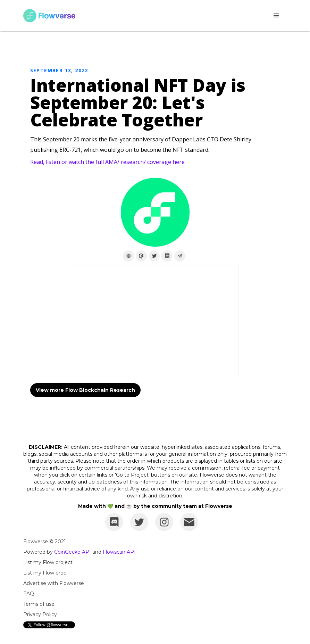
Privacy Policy (40, 614)
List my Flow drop (45, 573)
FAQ (29, 594)
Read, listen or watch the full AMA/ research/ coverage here (107, 162)
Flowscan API (119, 552)
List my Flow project (48, 562)
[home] (49, 16)
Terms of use (39, 604)
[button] (276, 16)
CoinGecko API (73, 552)
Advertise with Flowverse (54, 583)
